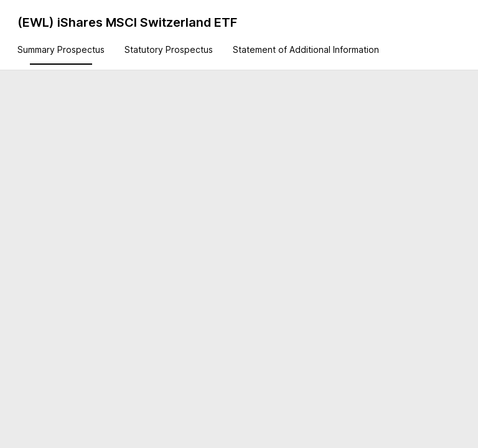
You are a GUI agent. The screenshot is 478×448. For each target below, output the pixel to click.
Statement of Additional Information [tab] (306, 49)
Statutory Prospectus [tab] (169, 49)
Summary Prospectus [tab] (61, 49)
